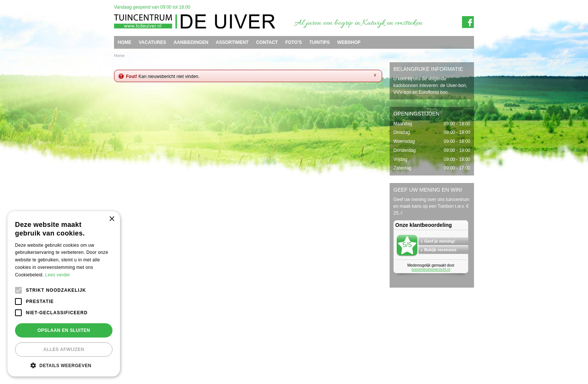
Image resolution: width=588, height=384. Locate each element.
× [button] (112, 219)
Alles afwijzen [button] (64, 349)
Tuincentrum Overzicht (457, 363)
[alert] (64, 294)
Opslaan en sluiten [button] (64, 330)
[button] (64, 365)
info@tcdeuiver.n (287, 350)
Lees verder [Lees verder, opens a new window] (58, 275)
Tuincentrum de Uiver (131, 350)
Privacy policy (465, 357)
